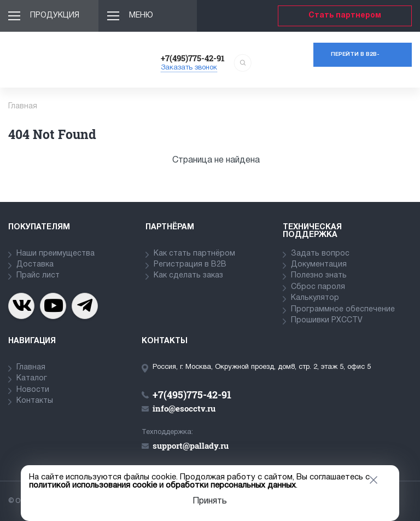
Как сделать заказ (188, 276)
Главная (31, 367)
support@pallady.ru (191, 445)
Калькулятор (315, 298)
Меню (141, 16)
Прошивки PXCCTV (327, 320)
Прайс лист (38, 276)
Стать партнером (345, 16)
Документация (319, 265)
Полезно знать (319, 276)
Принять (210, 501)
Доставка (35, 265)
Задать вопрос (320, 254)
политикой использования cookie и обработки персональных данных (162, 485)
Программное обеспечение (343, 309)
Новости (33, 390)
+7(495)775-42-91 (193, 58)
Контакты (35, 401)
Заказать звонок (189, 68)
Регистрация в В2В (190, 265)
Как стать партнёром (194, 254)
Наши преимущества (56, 254)
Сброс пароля (318, 287)
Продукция (55, 16)
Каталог (32, 378)
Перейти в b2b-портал (355, 59)
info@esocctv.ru (184, 408)
